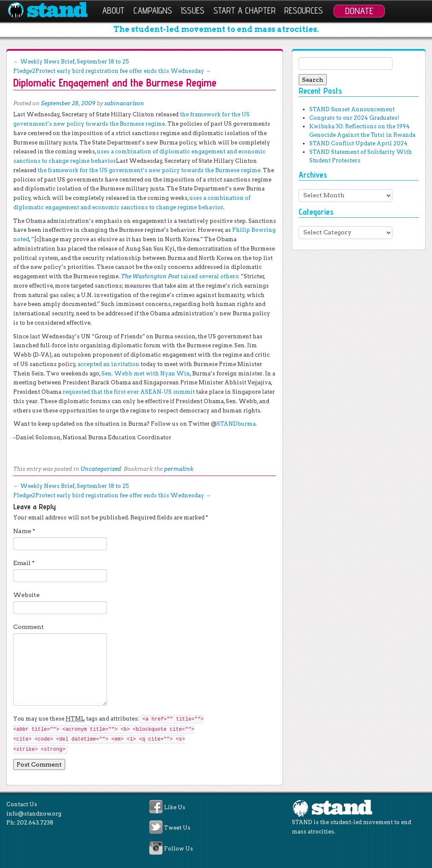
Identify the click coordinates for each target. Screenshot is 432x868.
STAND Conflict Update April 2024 (359, 143)
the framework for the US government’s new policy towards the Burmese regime (149, 170)
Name (24, 531)
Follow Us (179, 849)
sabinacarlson (124, 103)
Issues (193, 10)
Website (26, 595)
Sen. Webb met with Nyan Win (146, 373)
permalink (179, 469)
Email (24, 563)
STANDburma (236, 424)
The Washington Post (180, 276)
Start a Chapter (245, 10)
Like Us (175, 807)
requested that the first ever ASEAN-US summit (129, 392)
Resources (304, 10)
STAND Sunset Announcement (352, 109)
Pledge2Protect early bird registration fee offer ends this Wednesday (112, 71)
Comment (29, 627)
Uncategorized (101, 469)
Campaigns (153, 10)
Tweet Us (177, 828)
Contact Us (22, 804)
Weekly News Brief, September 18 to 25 (71, 62)
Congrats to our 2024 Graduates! (354, 118)
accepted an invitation (108, 364)
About (113, 10)
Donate (359, 11)
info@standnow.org (34, 814)
